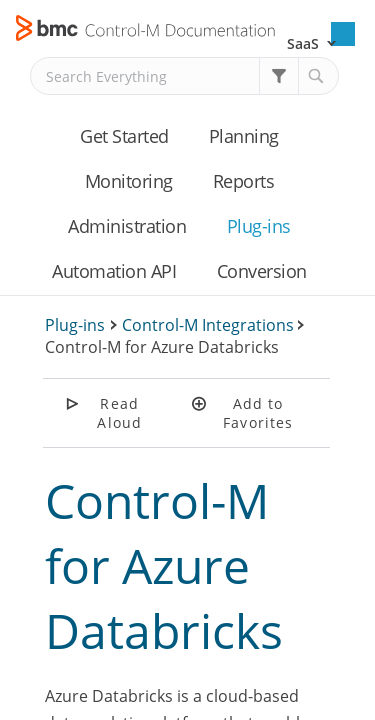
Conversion (262, 271)
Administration (127, 226)
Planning (244, 136)
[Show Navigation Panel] (343, 34)
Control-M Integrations (208, 325)
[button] (279, 76)
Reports (244, 181)
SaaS (303, 43)
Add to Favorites (258, 413)
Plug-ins (259, 226)
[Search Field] (184, 76)
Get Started (124, 136)
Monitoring (129, 181)
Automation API (114, 271)
